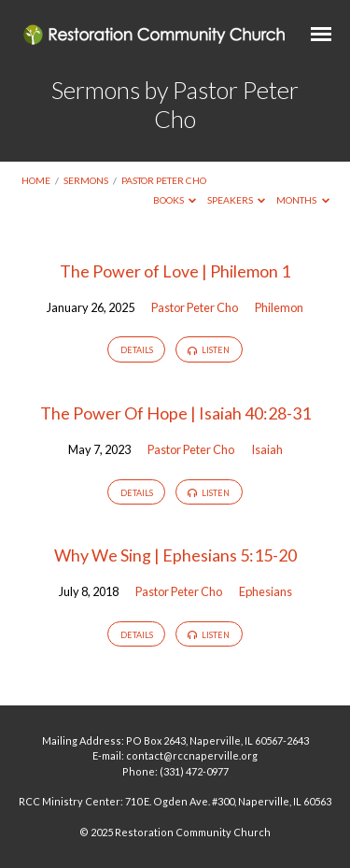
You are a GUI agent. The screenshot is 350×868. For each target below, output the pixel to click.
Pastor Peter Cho (164, 180)
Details (137, 350)
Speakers (237, 200)
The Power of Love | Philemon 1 (175, 271)
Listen (209, 350)
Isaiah (267, 449)
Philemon (279, 307)
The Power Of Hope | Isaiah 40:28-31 (175, 413)
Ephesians (266, 591)
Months (303, 200)
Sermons (86, 180)
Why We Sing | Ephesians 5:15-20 (175, 555)
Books (175, 200)
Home (36, 180)
